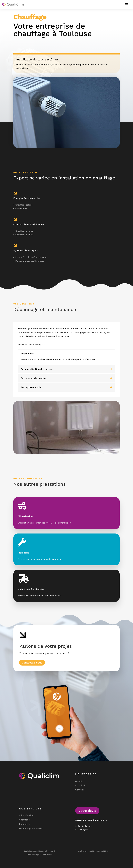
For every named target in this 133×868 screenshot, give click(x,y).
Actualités (80, 785)
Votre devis (87, 811)
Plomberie (24, 824)
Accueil (79, 781)
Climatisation (26, 815)
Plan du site (48, 855)
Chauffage (24, 820)
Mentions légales (34, 855)
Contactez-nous (32, 663)
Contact (79, 790)
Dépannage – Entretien (31, 828)
